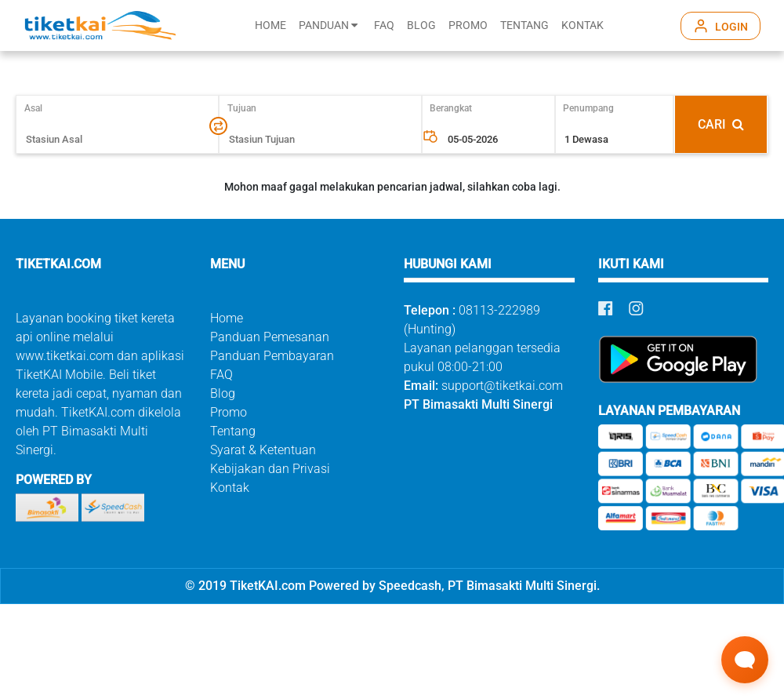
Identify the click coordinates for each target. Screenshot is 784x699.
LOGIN (731, 27)
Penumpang (588, 108)
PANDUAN (328, 25)
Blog (223, 393)
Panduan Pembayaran (272, 356)
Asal (40, 108)
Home (227, 318)
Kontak (230, 488)
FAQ (384, 25)
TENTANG (524, 25)
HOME (270, 25)
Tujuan (242, 108)
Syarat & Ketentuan (263, 450)
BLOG (421, 25)
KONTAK (583, 25)
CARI (721, 124)
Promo (229, 412)
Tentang (233, 431)
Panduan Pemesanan (270, 337)
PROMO (468, 25)
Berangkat (451, 108)
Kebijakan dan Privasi (270, 469)
